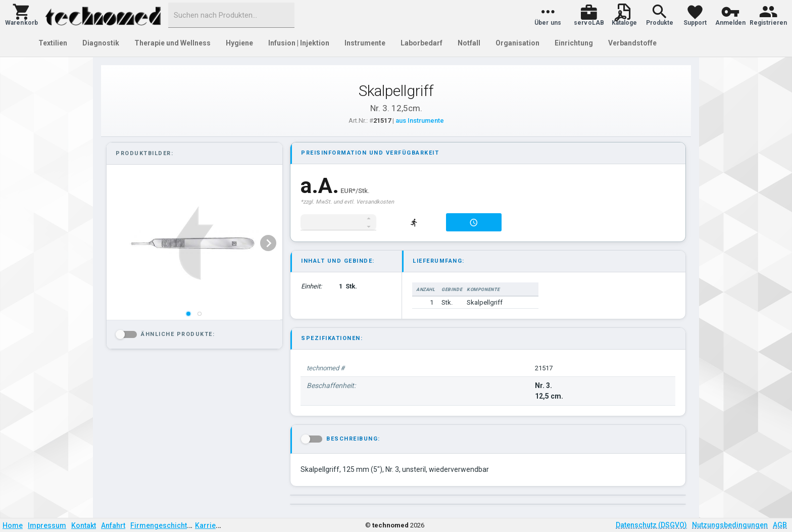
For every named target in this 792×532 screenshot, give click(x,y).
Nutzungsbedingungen (730, 525)
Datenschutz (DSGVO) (651, 525)
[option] (193, 243)
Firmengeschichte (161, 525)
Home (13, 525)
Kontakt (84, 525)
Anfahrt (113, 525)
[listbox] (193, 243)
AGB (780, 525)
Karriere (209, 525)
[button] (21, 15)
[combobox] (231, 15)
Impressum (47, 525)
